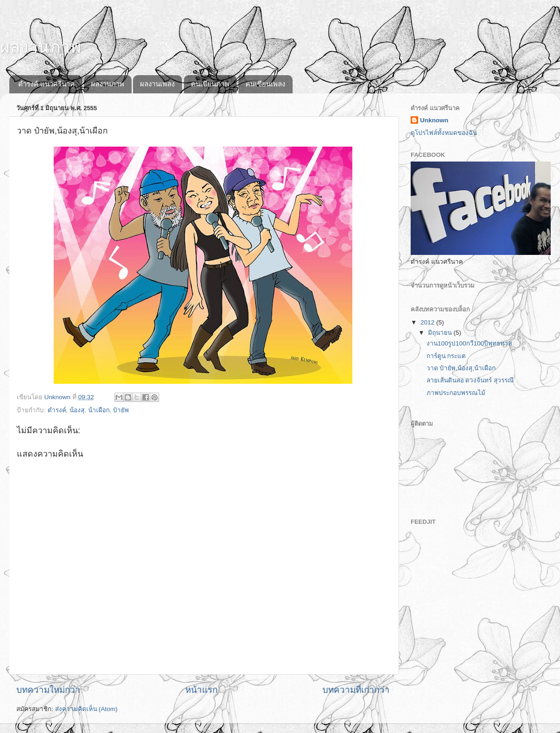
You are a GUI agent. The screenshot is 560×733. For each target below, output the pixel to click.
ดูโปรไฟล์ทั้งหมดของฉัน (444, 133)
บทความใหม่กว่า (48, 690)
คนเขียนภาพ (210, 84)
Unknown (434, 120)
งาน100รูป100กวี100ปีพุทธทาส (469, 343)
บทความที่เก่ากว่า (356, 690)
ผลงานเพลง (157, 84)
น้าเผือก (99, 410)
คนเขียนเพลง (265, 84)
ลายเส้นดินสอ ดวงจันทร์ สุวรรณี (470, 380)
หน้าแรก (201, 690)
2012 (428, 322)
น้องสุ (77, 410)
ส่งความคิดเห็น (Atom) (86, 709)
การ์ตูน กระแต (446, 356)
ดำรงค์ (57, 410)
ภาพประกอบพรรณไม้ (456, 393)
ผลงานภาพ (41, 47)
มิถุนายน (441, 333)
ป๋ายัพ (121, 410)
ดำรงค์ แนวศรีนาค (46, 84)
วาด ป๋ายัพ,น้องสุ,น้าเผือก (461, 368)
